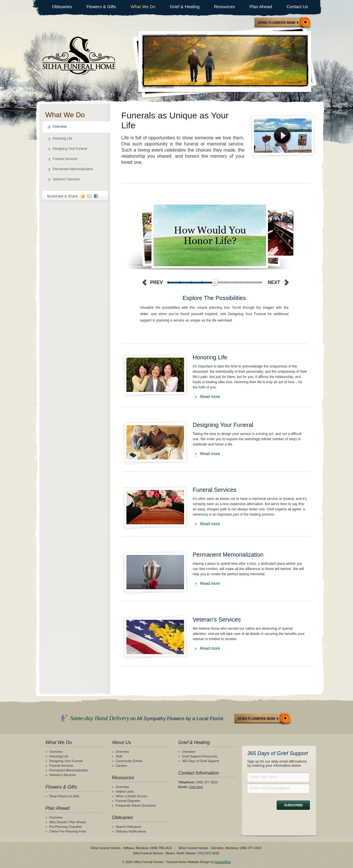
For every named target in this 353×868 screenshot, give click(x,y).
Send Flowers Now (263, 719)
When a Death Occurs (131, 796)
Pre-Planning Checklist (65, 827)
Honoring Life (62, 139)
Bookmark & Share (75, 196)
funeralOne (223, 862)
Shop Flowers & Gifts (64, 796)
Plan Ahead (261, 7)
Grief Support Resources (200, 756)
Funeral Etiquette (128, 801)
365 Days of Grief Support (201, 761)
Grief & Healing (185, 7)
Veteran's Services (66, 179)
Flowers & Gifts (101, 7)
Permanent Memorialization (73, 169)
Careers (121, 766)
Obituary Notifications (131, 831)
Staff (119, 756)
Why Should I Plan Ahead (67, 822)
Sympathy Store (283, 23)
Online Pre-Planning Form (68, 831)
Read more (210, 397)
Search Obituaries (128, 827)
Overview (60, 127)
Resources (225, 7)
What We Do (143, 7)
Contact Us (297, 7)
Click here (196, 787)
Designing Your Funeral (70, 149)
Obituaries (62, 7)
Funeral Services (65, 159)
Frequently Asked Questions (136, 805)
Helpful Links (125, 791)
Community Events (129, 761)
